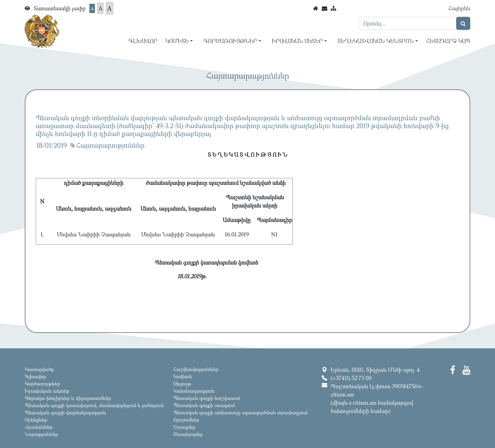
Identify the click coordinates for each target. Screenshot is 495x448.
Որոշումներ (186, 420)
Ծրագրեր (184, 427)
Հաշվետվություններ (196, 369)
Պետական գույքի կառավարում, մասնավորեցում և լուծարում (94, 405)
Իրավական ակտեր (47, 391)
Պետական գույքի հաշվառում (207, 398)
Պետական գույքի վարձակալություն (65, 412)
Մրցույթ (182, 384)
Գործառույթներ (42, 384)
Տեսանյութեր (188, 434)
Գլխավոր (143, 41)
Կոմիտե (183, 376)
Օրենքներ (36, 420)
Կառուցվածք (39, 369)
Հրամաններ (39, 427)
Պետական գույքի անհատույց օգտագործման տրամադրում (240, 412)
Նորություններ (41, 434)
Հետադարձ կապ (448, 41)
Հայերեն (459, 8)
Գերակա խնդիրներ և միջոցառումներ (68, 398)
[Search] (408, 23)
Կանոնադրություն (194, 391)
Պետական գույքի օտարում (204, 405)
